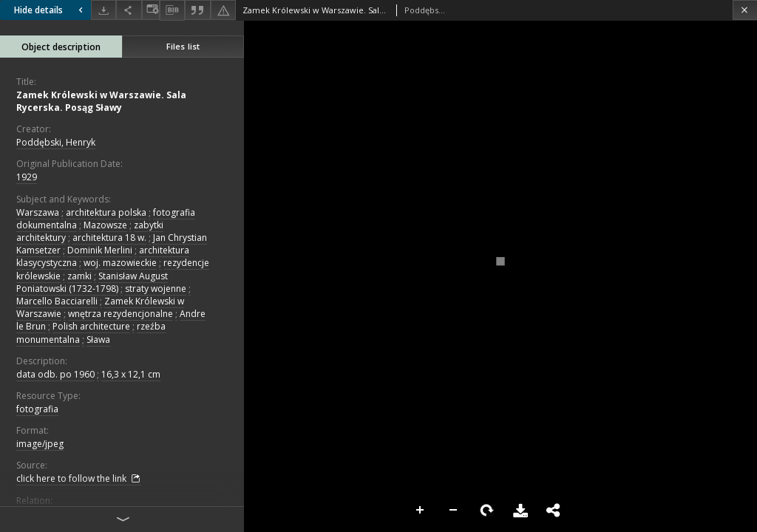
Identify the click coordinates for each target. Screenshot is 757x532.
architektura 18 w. (109, 238)
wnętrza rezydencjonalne (120, 314)
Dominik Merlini (100, 250)
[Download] (103, 10)
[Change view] (151, 10)
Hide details (50, 10)
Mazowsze (105, 225)
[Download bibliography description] (172, 10)
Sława (98, 340)
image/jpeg (40, 444)
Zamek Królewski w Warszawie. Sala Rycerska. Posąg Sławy (101, 101)
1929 (27, 177)
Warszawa (38, 212)
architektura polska (106, 212)
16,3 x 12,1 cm (131, 374)
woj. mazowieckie (120, 263)
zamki (79, 276)
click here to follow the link (79, 479)
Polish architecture (91, 326)
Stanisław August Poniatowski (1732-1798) (92, 282)
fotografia (37, 409)
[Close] (745, 10)
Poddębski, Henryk (56, 142)
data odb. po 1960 (55, 374)
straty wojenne (156, 289)
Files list (183, 46)
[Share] (129, 10)
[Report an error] (223, 10)
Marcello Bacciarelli (57, 301)
